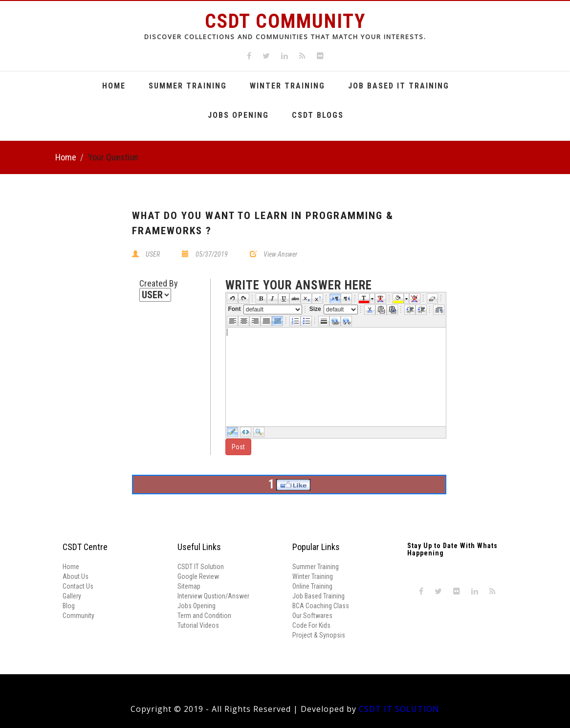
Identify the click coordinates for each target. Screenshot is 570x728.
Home (114, 86)
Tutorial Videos (198, 625)
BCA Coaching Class (321, 606)
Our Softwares (312, 616)
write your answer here (299, 286)
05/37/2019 (212, 254)
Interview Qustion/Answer (213, 596)
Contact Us (78, 586)
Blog (69, 606)
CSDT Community (285, 21)
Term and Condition (204, 616)
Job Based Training (318, 596)
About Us (76, 576)
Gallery (72, 596)
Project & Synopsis (319, 635)
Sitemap (189, 586)
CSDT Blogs (318, 115)
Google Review (198, 576)
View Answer (280, 254)
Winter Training (287, 86)
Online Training (312, 586)
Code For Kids (311, 625)
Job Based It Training (399, 86)
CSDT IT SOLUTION (399, 709)
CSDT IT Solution (201, 567)
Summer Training (188, 86)
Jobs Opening (238, 115)
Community (78, 616)
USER (153, 254)
